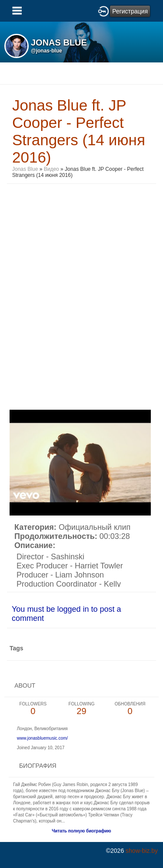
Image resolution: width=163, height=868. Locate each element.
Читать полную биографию (81, 831)
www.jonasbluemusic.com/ (42, 738)
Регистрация (130, 11)
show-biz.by (142, 851)
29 (82, 709)
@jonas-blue (47, 51)
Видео (52, 169)
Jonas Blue (25, 169)
